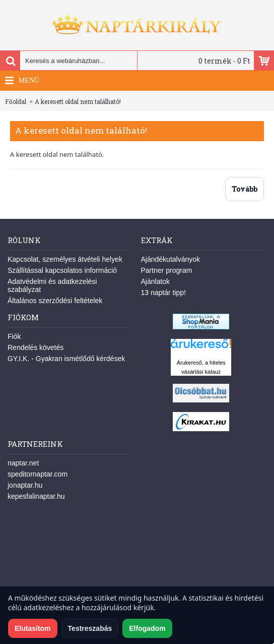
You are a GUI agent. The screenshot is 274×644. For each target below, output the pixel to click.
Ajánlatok (156, 281)
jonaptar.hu (25, 485)
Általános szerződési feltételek (55, 301)
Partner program (167, 270)
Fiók (14, 336)
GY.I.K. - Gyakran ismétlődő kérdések (66, 359)
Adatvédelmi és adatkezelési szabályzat (52, 285)
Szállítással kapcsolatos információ (62, 270)
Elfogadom (147, 628)
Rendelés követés (36, 347)
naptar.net (23, 463)
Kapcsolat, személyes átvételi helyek (65, 259)
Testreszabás (90, 628)
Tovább (245, 189)
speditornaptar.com (38, 474)
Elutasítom (33, 628)
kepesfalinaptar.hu (36, 496)
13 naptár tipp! (164, 292)
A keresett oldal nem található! (78, 101)
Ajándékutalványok (171, 259)
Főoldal (16, 101)
